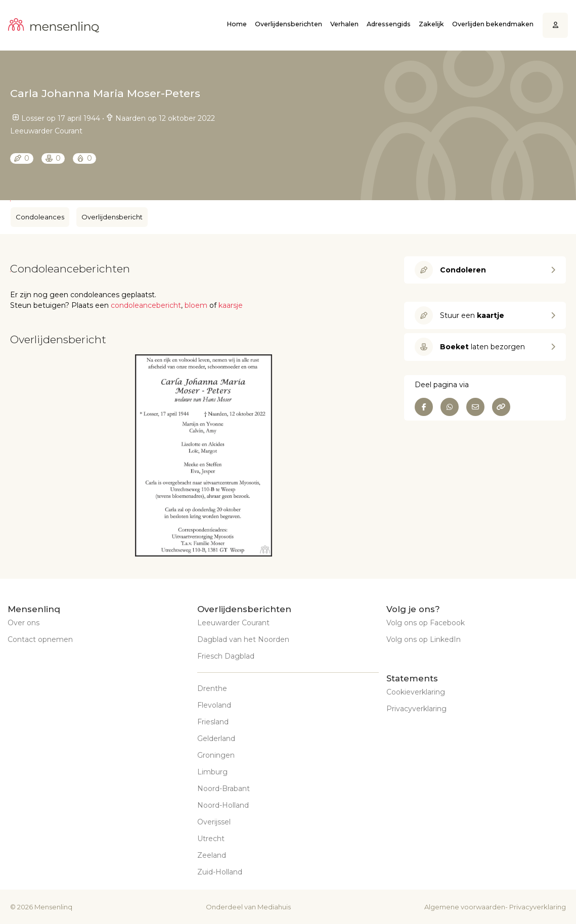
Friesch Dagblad (226, 656)
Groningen (216, 755)
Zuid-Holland (220, 872)
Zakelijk (431, 24)
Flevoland (214, 705)
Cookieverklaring (416, 692)
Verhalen (344, 24)
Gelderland (216, 738)
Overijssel (214, 822)
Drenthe (212, 688)
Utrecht (211, 839)
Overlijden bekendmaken (493, 24)
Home (237, 24)
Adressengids (389, 24)
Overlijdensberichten (289, 24)
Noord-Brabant (224, 789)
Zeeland (212, 855)
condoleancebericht (146, 305)
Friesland (213, 722)
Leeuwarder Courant (233, 623)
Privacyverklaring (416, 709)
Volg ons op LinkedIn (424, 639)
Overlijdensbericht (112, 217)
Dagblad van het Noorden (243, 639)
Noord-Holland (223, 805)
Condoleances (40, 217)
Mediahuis (274, 907)
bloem (196, 305)
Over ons (24, 623)
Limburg (212, 772)
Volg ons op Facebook (426, 623)
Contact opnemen (40, 639)
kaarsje (231, 305)
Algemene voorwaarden (465, 907)
